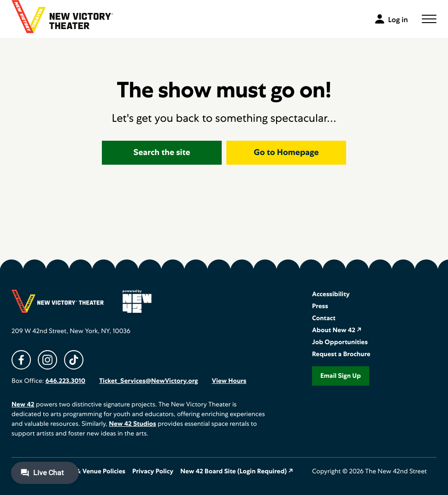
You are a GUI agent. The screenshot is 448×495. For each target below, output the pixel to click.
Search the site (162, 152)
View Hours (229, 381)
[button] (429, 19)
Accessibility (331, 294)
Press (320, 306)
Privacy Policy (153, 471)
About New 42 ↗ (337, 330)
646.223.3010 (65, 381)
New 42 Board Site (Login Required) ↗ (237, 471)
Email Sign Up (341, 376)
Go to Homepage (286, 152)
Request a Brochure (341, 354)
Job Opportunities (340, 342)
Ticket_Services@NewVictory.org (148, 381)
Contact (324, 318)
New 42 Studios (132, 424)
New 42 (23, 405)
